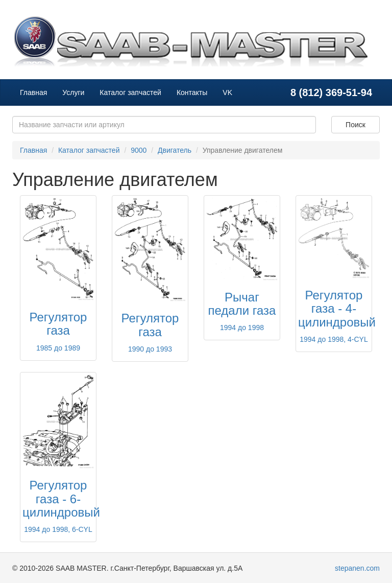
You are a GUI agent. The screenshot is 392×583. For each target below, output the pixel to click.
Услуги (73, 92)
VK (227, 92)
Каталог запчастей (130, 92)
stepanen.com (357, 568)
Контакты (192, 92)
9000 (139, 150)
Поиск (356, 125)
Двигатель (175, 150)
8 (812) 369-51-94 (331, 92)
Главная (33, 92)
